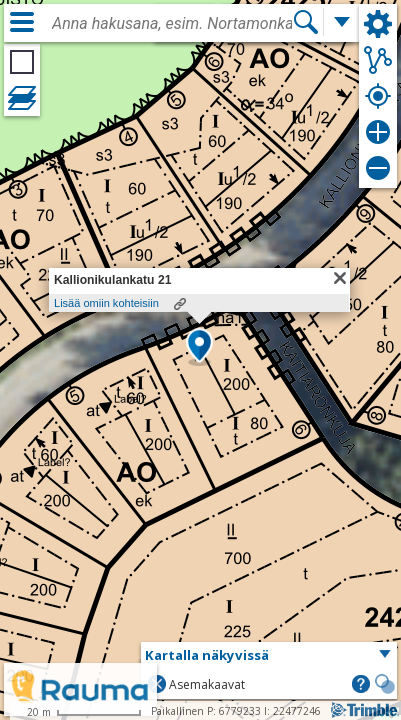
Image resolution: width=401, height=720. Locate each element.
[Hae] (306, 22)
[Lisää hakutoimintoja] (342, 22)
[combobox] (172, 24)
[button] (199, 347)
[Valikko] (22, 22)
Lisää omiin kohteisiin (106, 303)
